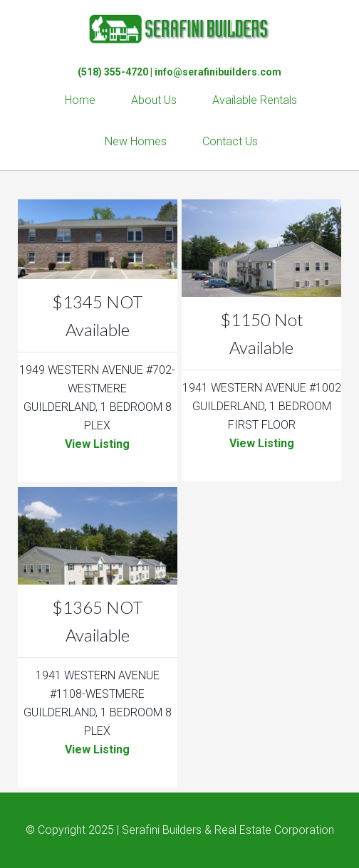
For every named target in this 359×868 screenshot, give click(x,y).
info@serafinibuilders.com (218, 72)
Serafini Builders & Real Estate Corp (179, 28)
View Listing (97, 444)
